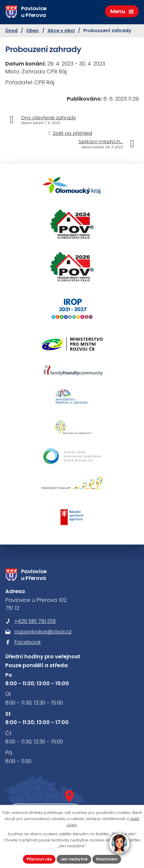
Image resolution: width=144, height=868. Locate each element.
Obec (33, 31)
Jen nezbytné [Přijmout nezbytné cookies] (74, 859)
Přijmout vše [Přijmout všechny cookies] (39, 859)
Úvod (11, 31)
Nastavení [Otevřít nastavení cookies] (107, 859)
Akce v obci (61, 31)
